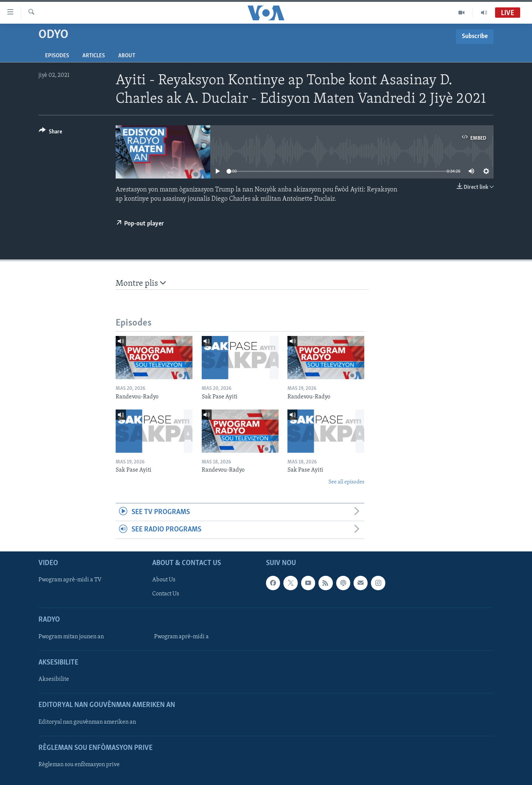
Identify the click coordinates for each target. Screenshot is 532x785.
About (127, 56)
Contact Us (166, 594)
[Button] (50, 133)
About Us (164, 580)
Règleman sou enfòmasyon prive (79, 765)
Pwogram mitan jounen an (71, 637)
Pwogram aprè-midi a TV (70, 580)
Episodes (57, 56)
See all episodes (346, 482)
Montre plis (141, 283)
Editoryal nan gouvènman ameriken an (87, 722)
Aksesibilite (54, 679)
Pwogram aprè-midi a (181, 637)
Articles (94, 56)
